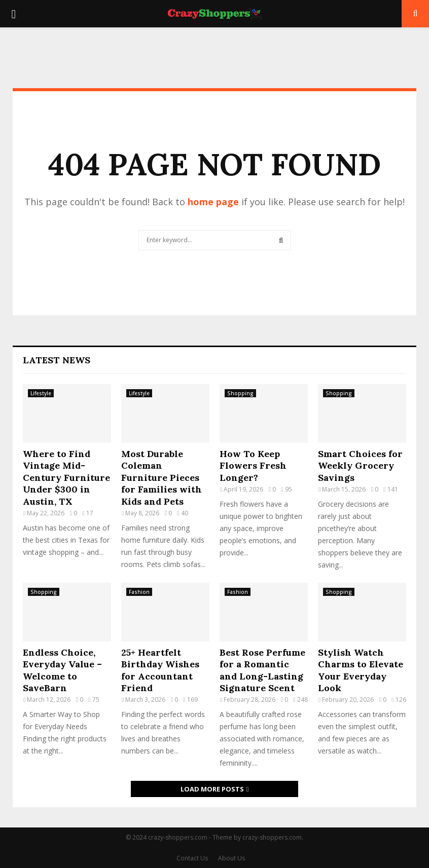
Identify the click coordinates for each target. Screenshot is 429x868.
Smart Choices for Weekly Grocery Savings (360, 466)
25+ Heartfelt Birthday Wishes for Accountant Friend (160, 670)
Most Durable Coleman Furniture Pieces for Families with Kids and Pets (162, 478)
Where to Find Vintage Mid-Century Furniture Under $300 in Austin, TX (66, 478)
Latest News (57, 360)
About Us (231, 858)
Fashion (139, 592)
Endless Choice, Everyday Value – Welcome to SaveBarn (62, 670)
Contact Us (192, 858)
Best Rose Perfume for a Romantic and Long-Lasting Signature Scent (262, 670)
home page (213, 202)
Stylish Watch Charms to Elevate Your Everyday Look (361, 670)
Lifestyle (41, 393)
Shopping (240, 393)
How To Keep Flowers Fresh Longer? (253, 466)
